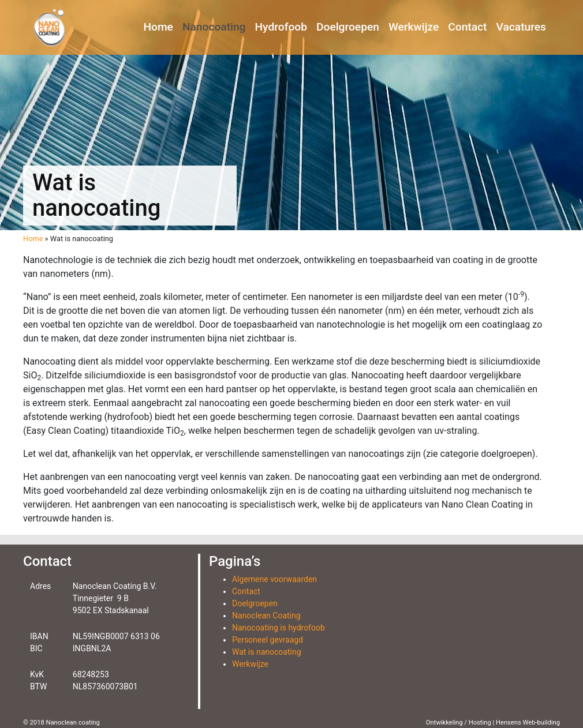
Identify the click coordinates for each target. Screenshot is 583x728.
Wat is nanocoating (267, 652)
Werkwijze (414, 27)
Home (158, 27)
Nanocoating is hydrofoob (279, 628)
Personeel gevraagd (268, 640)
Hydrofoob (281, 27)
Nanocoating (214, 27)
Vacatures (521, 27)
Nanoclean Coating (266, 616)
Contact (467, 27)
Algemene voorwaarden (274, 579)
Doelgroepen (348, 27)
